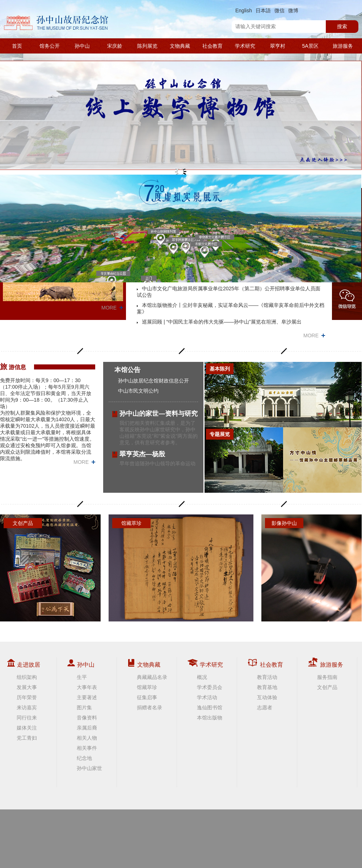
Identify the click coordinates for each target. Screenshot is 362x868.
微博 (293, 10)
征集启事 (147, 697)
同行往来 (27, 718)
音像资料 (87, 718)
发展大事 (27, 687)
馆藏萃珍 (147, 687)
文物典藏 (180, 46)
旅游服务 (343, 46)
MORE (109, 308)
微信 (279, 10)
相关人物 (87, 738)
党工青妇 (27, 738)
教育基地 (267, 687)
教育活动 (267, 677)
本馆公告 (127, 370)
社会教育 (212, 46)
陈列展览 (147, 46)
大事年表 (87, 687)
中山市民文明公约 (138, 391)
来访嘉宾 (27, 707)
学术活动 (207, 697)
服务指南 (327, 677)
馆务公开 (50, 46)
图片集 (84, 707)
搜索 (342, 26)
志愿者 (265, 707)
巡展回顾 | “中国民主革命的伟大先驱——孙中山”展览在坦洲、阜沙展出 (222, 322)
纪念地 (84, 758)
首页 (17, 46)
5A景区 (310, 46)
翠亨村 (278, 46)
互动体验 (267, 697)
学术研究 (245, 46)
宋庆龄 (115, 46)
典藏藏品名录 (152, 677)
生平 (82, 677)
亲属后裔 (87, 728)
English (244, 10)
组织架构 (27, 677)
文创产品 (327, 687)
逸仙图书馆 (210, 707)
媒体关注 (27, 728)
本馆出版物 (210, 718)
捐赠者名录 (150, 707)
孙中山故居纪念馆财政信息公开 (153, 381)
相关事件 (87, 748)
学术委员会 (210, 687)
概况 (202, 677)
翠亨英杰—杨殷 (142, 454)
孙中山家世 (89, 768)
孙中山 (82, 46)
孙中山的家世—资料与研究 (159, 414)
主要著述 (87, 697)
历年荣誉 (27, 697)
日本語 (263, 10)
